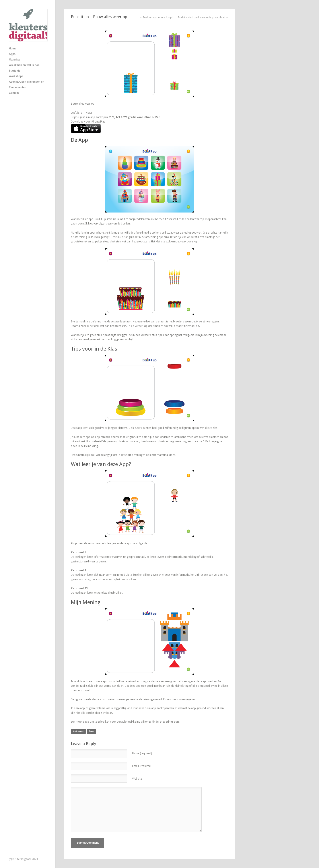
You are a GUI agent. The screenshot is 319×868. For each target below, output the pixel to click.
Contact (14, 93)
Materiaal (15, 60)
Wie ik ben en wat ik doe (24, 65)
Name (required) (142, 753)
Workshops (16, 76)
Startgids (15, 71)
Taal (91, 731)
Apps (12, 54)
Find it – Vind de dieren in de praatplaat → (203, 18)
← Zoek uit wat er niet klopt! (156, 18)
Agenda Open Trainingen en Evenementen (26, 85)
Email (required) (142, 766)
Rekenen (78, 731)
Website (137, 779)
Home (13, 49)
